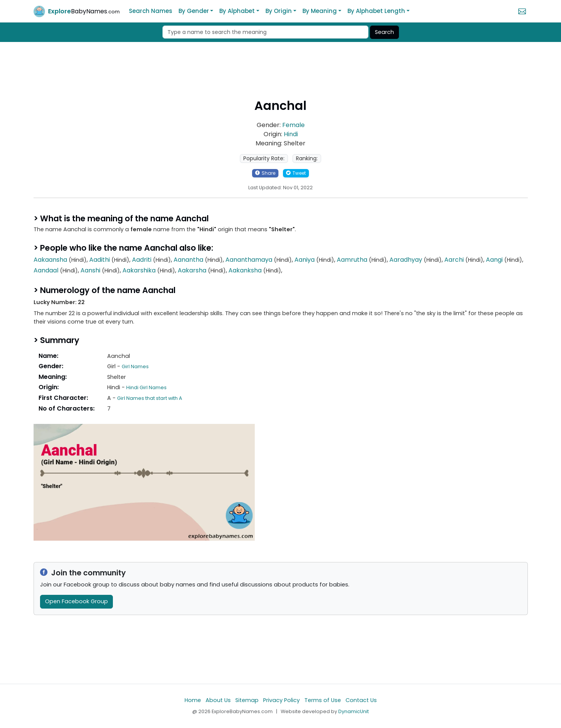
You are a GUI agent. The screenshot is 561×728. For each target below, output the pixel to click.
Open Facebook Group (76, 601)
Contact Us (361, 700)
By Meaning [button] (320, 11)
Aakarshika (139, 270)
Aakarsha (192, 270)
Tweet (296, 173)
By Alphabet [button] (237, 11)
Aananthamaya (249, 260)
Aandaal (46, 270)
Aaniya (305, 260)
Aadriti (142, 260)
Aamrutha (352, 260)
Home (193, 700)
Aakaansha (50, 260)
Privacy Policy (281, 700)
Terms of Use (323, 700)
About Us (218, 700)
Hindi (291, 134)
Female (293, 125)
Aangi (494, 260)
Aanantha (188, 260)
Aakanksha (245, 270)
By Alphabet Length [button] (376, 11)
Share (265, 173)
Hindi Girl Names (146, 387)
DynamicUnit (354, 711)
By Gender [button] (194, 11)
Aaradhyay (406, 260)
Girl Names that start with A (149, 398)
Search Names (151, 11)
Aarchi (454, 260)
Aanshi (90, 270)
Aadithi (100, 260)
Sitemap (247, 700)
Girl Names (135, 366)
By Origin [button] (279, 11)
